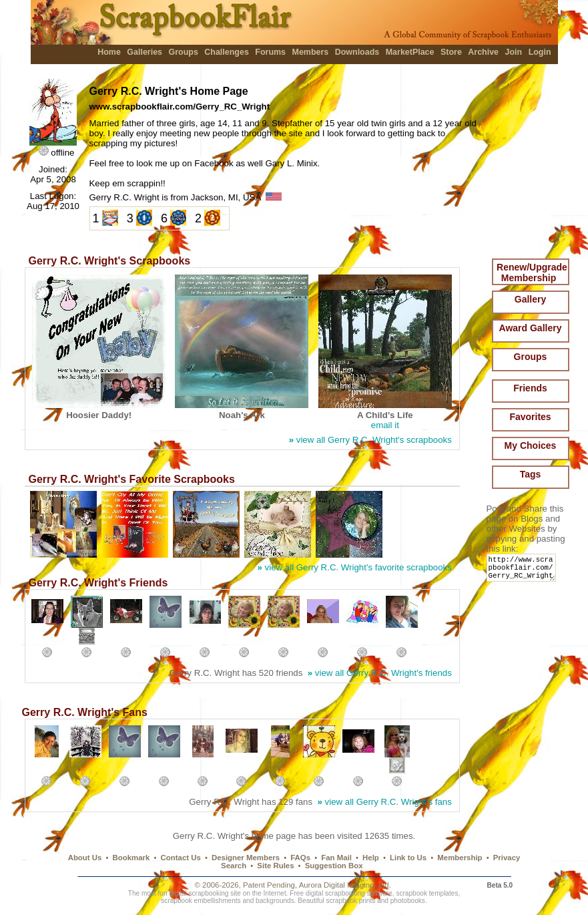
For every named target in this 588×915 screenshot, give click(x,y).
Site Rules (275, 866)
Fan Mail (336, 858)
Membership (460, 858)
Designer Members (246, 858)
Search (234, 866)
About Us (85, 858)
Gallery (530, 299)
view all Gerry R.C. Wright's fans (384, 802)
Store (451, 52)
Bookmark (131, 858)
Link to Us (408, 858)
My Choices (531, 445)
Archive (483, 52)
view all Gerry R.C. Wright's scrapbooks (370, 440)
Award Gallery (531, 328)
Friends (530, 388)
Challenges (227, 52)
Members (311, 52)
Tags (531, 474)
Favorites (530, 417)
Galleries (144, 52)
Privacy (507, 858)
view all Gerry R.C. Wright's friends (380, 673)
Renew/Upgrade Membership (532, 272)
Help (371, 858)
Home (109, 52)
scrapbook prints (350, 901)
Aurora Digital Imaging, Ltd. (345, 885)
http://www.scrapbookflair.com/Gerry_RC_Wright (524, 571)
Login (540, 52)
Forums (270, 52)
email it (385, 425)
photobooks (408, 901)
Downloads (357, 52)
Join (514, 52)
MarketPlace (410, 52)
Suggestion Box (334, 866)
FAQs (300, 858)
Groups (183, 52)
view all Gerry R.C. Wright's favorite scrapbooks (355, 567)
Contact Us (181, 858)
